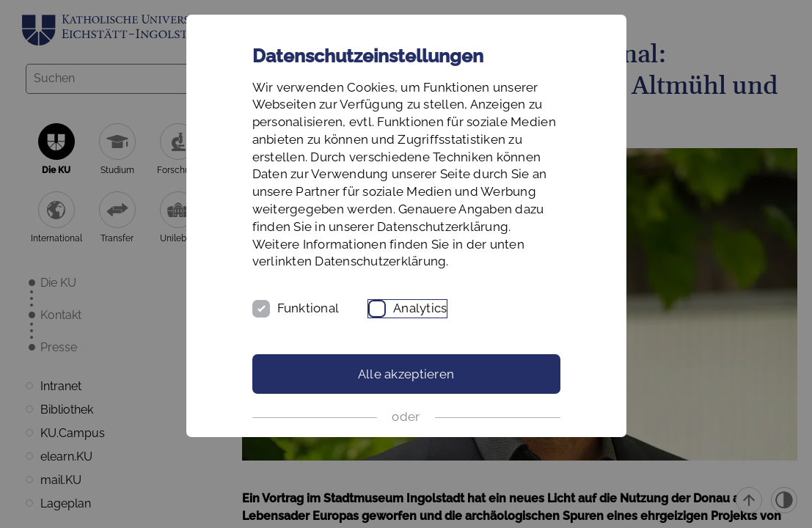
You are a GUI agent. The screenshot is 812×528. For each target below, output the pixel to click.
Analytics (420, 308)
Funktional (308, 308)
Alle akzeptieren (406, 374)
